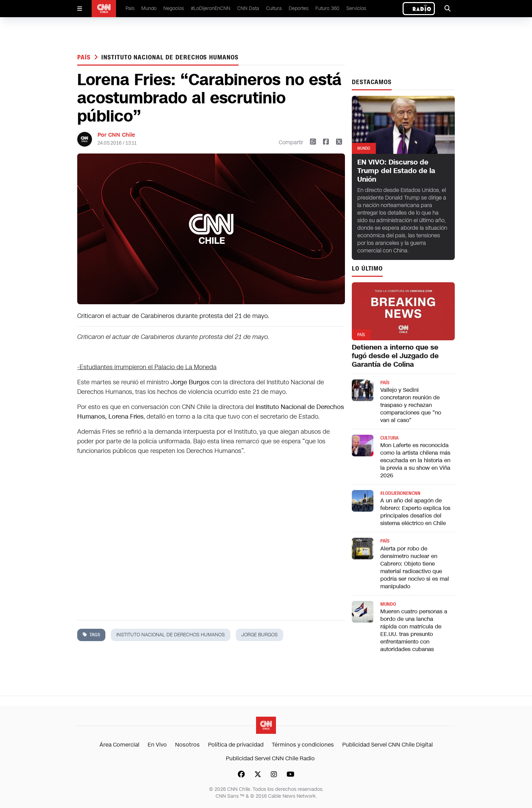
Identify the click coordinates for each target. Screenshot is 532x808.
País (130, 8)
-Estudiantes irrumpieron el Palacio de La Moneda (147, 367)
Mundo (149, 8)
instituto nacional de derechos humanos (170, 57)
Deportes (299, 8)
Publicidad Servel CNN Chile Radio (270, 758)
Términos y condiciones (303, 745)
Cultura (274, 8)
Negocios (174, 8)
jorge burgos (259, 635)
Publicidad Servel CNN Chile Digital (388, 745)
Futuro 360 (327, 8)
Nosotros (187, 745)
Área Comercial (119, 745)
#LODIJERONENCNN (400, 493)
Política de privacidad (236, 745)
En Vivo (157, 745)
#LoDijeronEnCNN (211, 8)
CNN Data (248, 8)
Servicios (356, 8)
